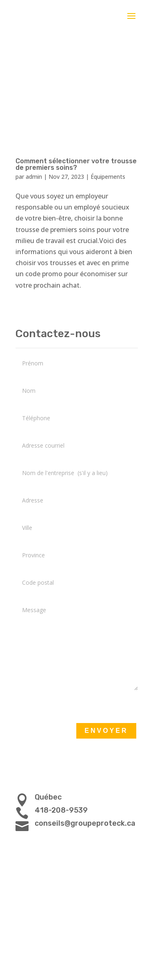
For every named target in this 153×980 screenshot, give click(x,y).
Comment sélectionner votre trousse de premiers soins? (76, 164)
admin (34, 177)
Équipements (108, 177)
